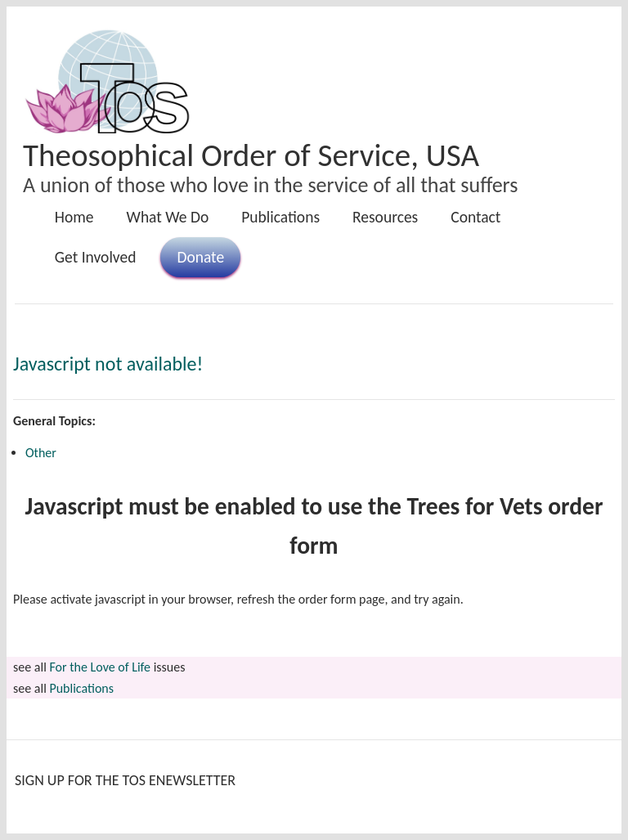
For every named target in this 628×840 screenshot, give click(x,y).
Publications (280, 217)
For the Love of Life (100, 667)
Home (74, 217)
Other (41, 453)
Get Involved (96, 257)
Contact (475, 217)
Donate (200, 257)
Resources (385, 217)
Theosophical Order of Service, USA (251, 155)
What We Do (168, 217)
